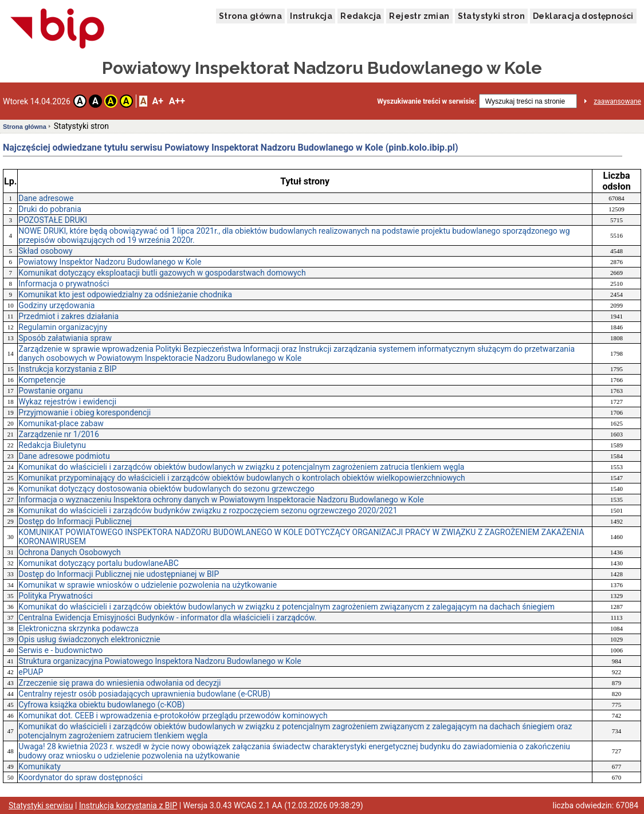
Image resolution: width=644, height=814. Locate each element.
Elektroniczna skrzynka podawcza (78, 628)
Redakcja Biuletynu (52, 445)
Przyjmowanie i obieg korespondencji (85, 412)
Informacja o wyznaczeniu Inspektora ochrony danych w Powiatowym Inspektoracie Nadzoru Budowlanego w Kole (221, 500)
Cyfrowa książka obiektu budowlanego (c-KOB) (101, 705)
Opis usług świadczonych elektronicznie (89, 639)
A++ (177, 101)
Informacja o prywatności (64, 284)
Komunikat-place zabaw (61, 423)
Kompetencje (42, 380)
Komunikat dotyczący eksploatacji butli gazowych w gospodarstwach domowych (162, 273)
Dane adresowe (46, 198)
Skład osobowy (45, 251)
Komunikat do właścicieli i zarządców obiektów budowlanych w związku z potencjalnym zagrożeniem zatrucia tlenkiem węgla (241, 467)
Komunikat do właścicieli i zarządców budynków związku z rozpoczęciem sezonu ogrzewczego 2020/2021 (208, 510)
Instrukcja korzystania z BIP (67, 369)
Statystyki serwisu (41, 805)
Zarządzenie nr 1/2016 (59, 434)
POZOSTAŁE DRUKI (53, 220)
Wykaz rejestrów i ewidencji (67, 402)
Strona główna (250, 16)
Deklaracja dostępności (583, 16)
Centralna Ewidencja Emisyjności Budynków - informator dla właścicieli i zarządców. (167, 618)
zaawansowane (617, 101)
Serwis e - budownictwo (60, 650)
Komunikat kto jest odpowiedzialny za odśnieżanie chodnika (125, 294)
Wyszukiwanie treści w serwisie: (427, 101)
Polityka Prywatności (56, 596)
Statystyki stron (491, 16)
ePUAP (31, 672)
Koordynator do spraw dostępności (80, 777)
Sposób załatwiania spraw (65, 338)
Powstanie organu (50, 391)
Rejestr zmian (419, 16)
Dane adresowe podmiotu (64, 456)
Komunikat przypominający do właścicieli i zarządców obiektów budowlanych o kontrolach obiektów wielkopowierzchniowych (242, 478)
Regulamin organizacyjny (63, 327)
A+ (157, 101)
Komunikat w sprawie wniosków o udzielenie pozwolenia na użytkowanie (148, 585)
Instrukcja (311, 16)
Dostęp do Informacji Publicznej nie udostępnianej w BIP (119, 574)
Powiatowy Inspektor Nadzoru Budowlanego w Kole (110, 262)
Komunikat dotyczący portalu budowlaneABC (99, 563)
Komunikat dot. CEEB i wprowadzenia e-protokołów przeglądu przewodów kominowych (173, 715)
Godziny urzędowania (56, 305)
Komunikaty (40, 766)
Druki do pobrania (50, 209)
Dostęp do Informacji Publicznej (75, 521)
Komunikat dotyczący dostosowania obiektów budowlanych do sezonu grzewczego (166, 489)
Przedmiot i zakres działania (68, 316)
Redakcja (361, 16)
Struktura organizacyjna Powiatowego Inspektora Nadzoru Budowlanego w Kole (160, 661)
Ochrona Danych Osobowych (69, 552)
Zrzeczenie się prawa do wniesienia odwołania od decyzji (119, 683)
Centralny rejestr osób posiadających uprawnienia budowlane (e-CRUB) (144, 694)
